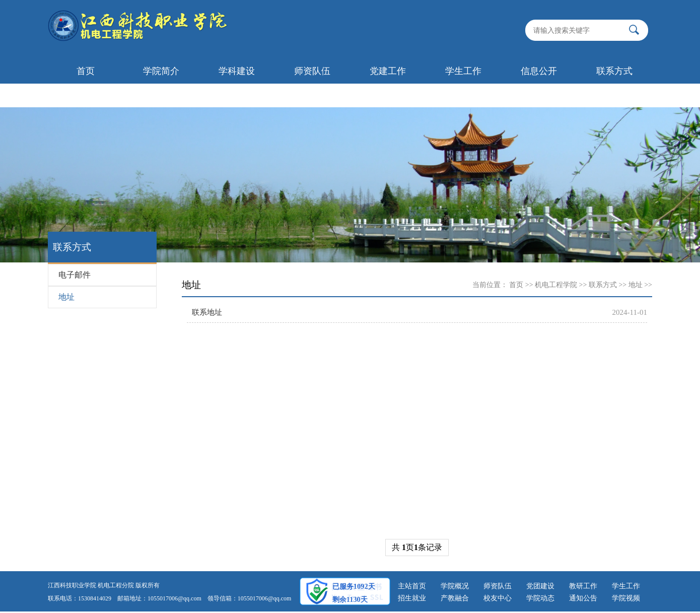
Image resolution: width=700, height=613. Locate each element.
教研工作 (583, 586)
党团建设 (540, 586)
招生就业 (412, 598)
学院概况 (455, 586)
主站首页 (412, 586)
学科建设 (237, 71)
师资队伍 (312, 71)
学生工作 (463, 71)
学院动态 (540, 598)
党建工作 (388, 71)
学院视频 (626, 598)
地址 (66, 297)
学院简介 (161, 71)
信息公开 (539, 71)
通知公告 (583, 598)
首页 (86, 71)
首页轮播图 (86, 95)
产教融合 (455, 598)
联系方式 (614, 71)
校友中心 (498, 598)
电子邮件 (75, 275)
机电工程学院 (556, 285)
